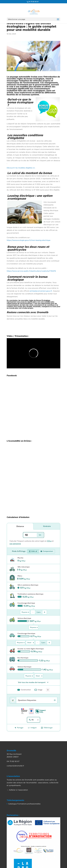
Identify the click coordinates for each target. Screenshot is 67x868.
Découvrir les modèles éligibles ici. (21, 168)
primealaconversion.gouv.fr (41, 291)
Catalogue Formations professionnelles (24, 806)
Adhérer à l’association (18, 792)
